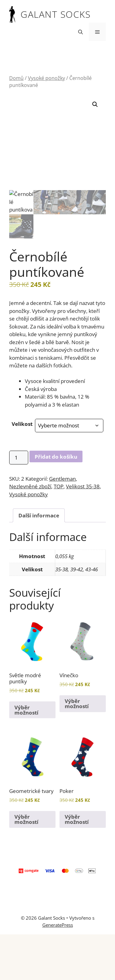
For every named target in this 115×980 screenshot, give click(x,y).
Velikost (22, 424)
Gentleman (62, 479)
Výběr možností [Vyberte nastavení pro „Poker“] (77, 819)
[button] (80, 32)
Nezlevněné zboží (30, 486)
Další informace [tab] (39, 515)
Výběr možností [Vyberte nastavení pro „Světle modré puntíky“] (26, 710)
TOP (59, 486)
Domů (16, 78)
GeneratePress (58, 925)
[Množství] (19, 458)
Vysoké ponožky (46, 78)
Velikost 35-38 (83, 486)
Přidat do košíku (56, 457)
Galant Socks (56, 14)
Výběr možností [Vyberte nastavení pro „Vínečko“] (77, 704)
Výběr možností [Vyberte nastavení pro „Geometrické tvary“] (26, 819)
